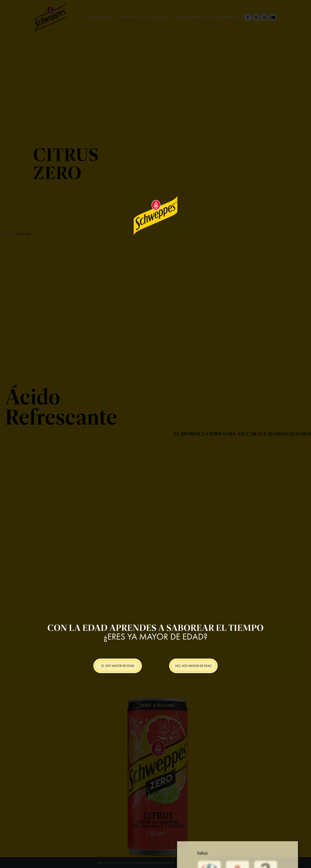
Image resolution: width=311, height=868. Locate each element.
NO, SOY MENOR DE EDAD (193, 666)
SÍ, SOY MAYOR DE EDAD (118, 666)
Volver (202, 839)
